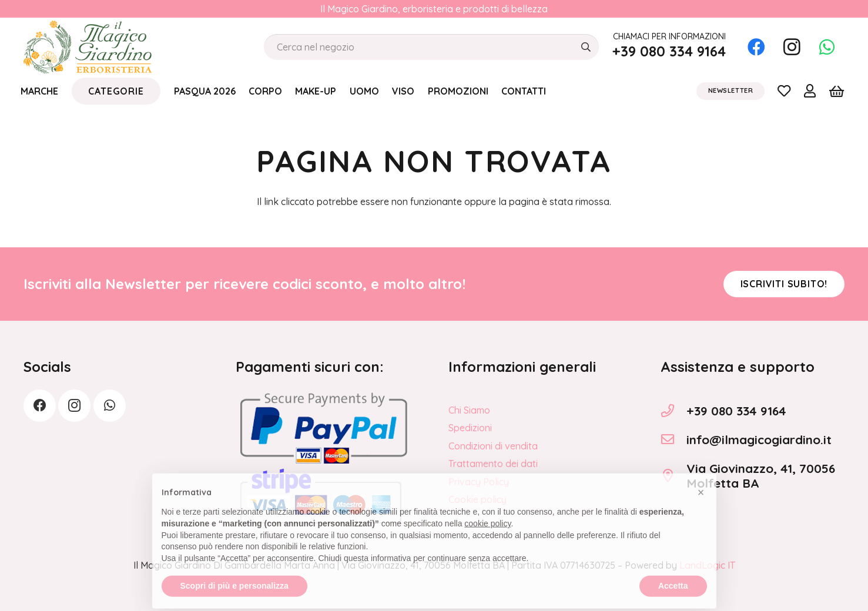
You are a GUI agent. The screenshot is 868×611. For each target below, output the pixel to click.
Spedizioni (470, 428)
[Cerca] (586, 47)
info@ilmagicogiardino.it (759, 439)
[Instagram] (792, 47)
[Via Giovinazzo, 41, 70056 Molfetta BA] (673, 476)
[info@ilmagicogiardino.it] (673, 439)
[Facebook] (756, 47)
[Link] (784, 90)
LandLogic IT (707, 565)
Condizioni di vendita (493, 446)
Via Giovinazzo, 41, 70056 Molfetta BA (761, 476)
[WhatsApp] (827, 47)
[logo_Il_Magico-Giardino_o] (88, 47)
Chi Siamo (469, 410)
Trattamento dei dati (493, 464)
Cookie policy (477, 499)
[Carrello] (837, 91)
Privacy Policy (479, 482)
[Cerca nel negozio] (432, 47)
